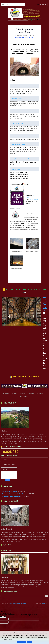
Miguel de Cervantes (17, 123)
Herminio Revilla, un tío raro (12, 497)
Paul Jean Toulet (16, 86)
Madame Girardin (16, 136)
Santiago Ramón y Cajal (18, 144)
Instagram (31, 393)
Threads (22, 393)
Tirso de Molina (16, 169)
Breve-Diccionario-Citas (22, 38)
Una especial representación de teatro (15, 494)
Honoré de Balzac (17, 99)
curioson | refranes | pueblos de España (17, 603)
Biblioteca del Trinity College (45, 304)
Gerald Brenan (16, 111)
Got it (29, 642)
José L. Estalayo (33, 199)
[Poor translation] (4, 617)
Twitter (14, 393)
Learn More (22, 642)
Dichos (31, 38)
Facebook (6, 393)
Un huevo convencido (10, 491)
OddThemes (44, 603)
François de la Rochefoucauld (20, 159)
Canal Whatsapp (23, 396)
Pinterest (40, 393)
